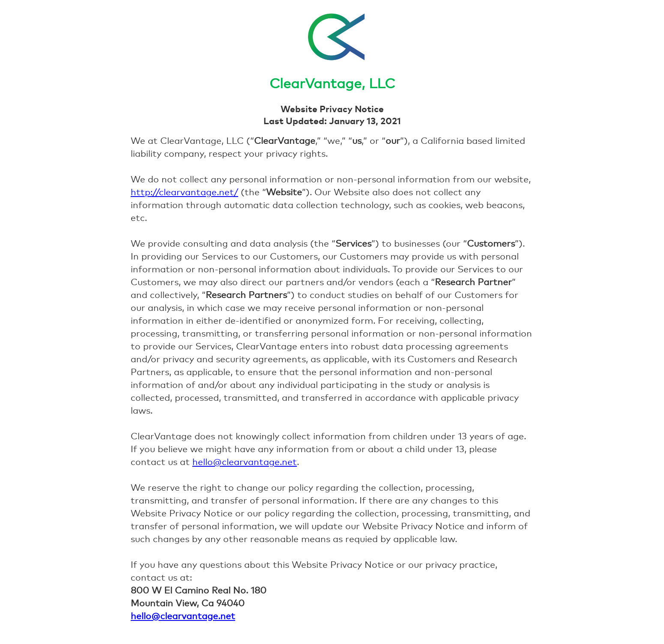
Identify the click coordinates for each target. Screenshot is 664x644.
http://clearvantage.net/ (184, 192)
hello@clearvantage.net (245, 462)
